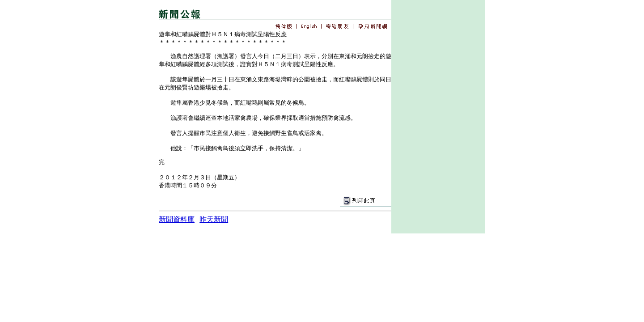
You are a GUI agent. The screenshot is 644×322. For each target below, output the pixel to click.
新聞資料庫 (177, 219)
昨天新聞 (214, 219)
